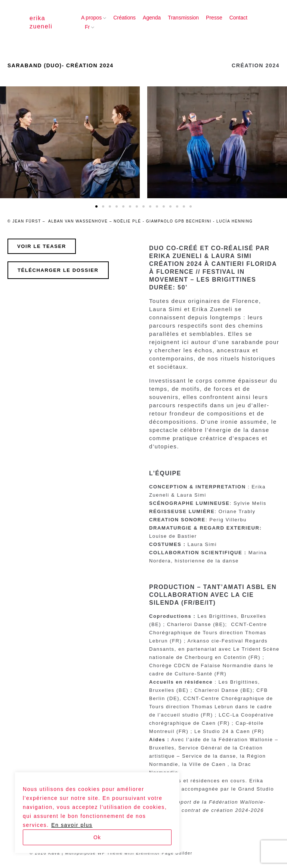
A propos (91, 18)
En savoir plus (72, 825)
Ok (97, 837)
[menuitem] (87, 27)
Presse (214, 18)
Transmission (183, 18)
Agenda (152, 18)
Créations (124, 18)
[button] (96, 206)
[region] (97, 813)
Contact (238, 18)
